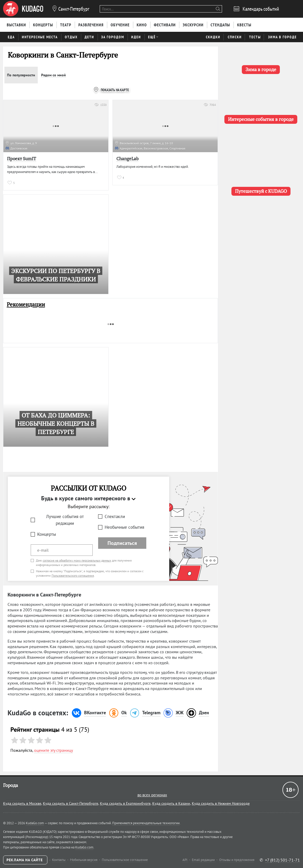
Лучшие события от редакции (65, 520)
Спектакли (115, 516)
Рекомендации (26, 304)
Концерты (47, 534)
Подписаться (122, 543)
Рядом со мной (53, 75)
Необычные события (124, 527)
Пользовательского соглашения (73, 575)
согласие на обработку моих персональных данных (77, 560)
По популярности (21, 75)
